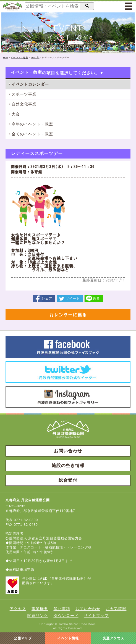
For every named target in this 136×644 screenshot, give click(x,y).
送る (96, 299)
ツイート (73, 299)
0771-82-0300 (26, 520)
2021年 (35, 58)
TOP (5, 58)
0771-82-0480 (26, 525)
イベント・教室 (19, 58)
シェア (47, 299)
